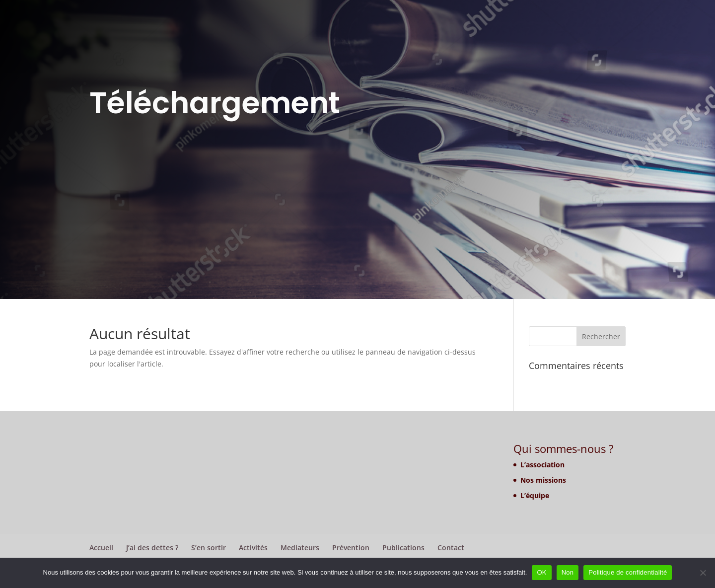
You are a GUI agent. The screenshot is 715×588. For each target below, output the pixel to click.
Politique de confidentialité (628, 572)
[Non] (703, 573)
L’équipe (535, 495)
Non (568, 572)
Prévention (351, 548)
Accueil (101, 548)
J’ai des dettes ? (152, 548)
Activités (253, 548)
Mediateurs (300, 548)
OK (541, 572)
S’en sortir (209, 548)
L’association (542, 465)
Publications (403, 548)
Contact (451, 548)
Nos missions (543, 480)
